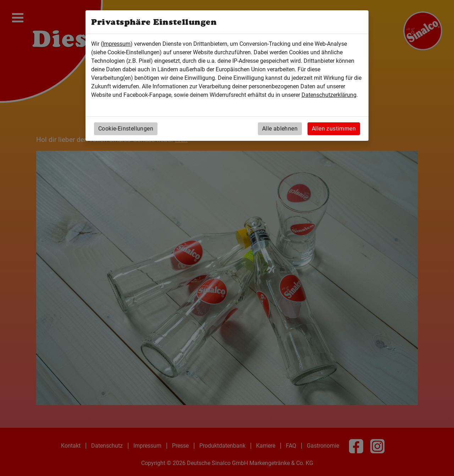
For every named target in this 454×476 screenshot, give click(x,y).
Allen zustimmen (334, 129)
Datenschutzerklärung (329, 95)
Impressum (117, 44)
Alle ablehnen (280, 129)
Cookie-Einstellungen (126, 129)
